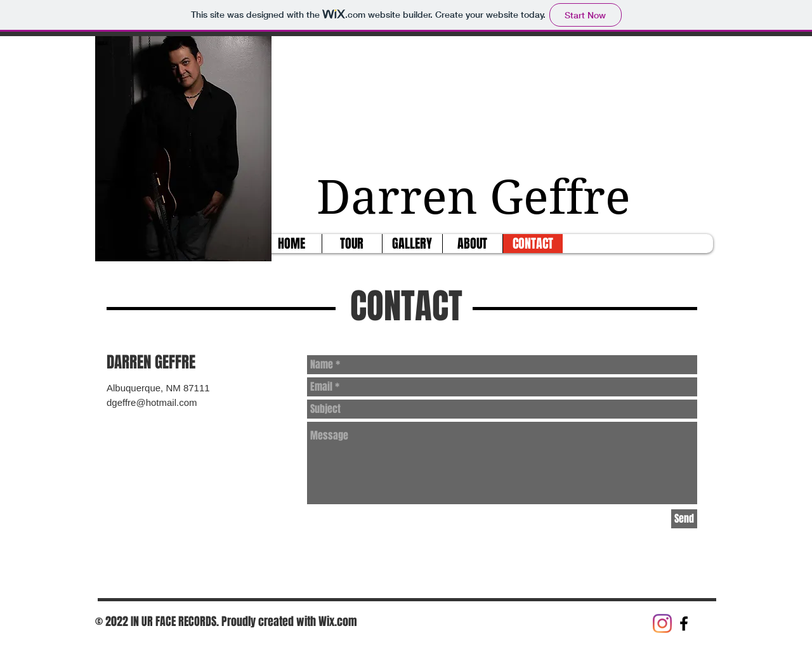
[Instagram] (662, 623)
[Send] (684, 519)
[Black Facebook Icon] (684, 623)
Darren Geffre (480, 198)
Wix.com (338, 622)
